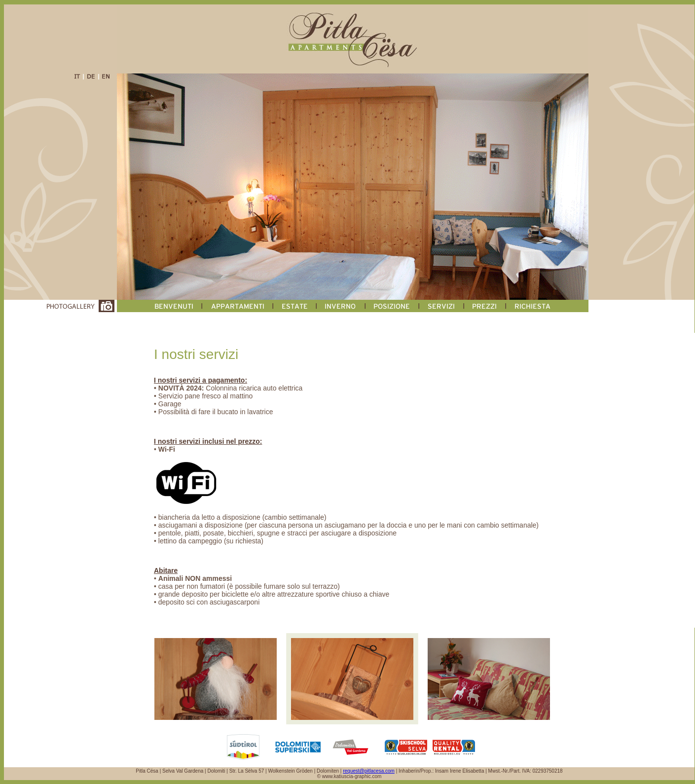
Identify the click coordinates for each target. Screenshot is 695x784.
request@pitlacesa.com (369, 771)
